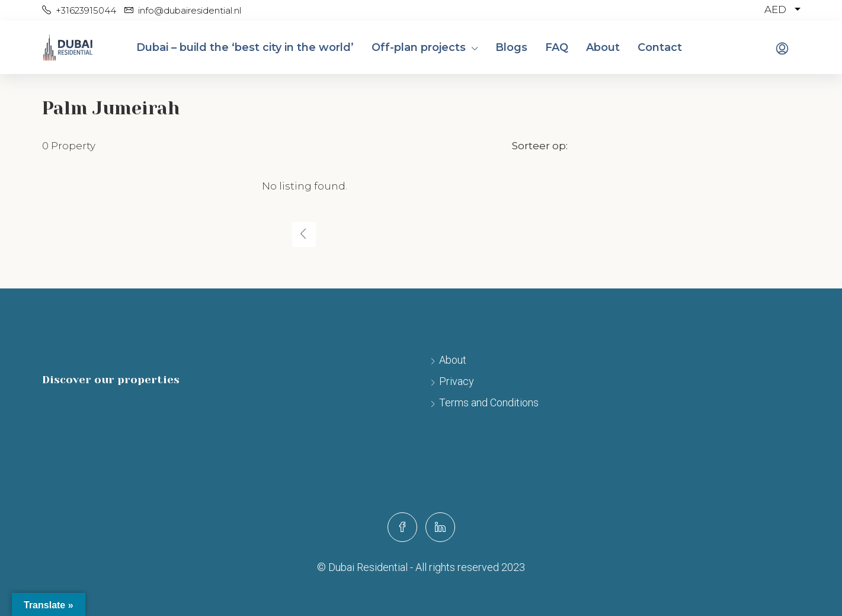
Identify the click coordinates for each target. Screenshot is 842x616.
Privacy (457, 381)
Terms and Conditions (489, 402)
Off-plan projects (419, 47)
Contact (660, 47)
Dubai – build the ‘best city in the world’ (245, 47)
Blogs (511, 47)
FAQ (557, 47)
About (603, 47)
